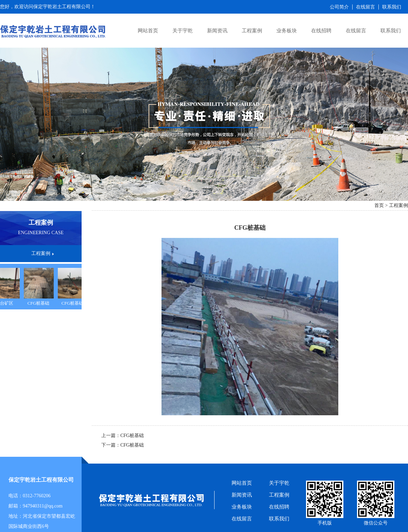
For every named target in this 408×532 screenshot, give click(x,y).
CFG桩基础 (39, 303)
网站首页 (148, 31)
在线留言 (356, 31)
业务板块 (287, 31)
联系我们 (391, 31)
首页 (379, 205)
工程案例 (252, 31)
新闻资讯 (217, 31)
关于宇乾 (183, 31)
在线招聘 (321, 31)
